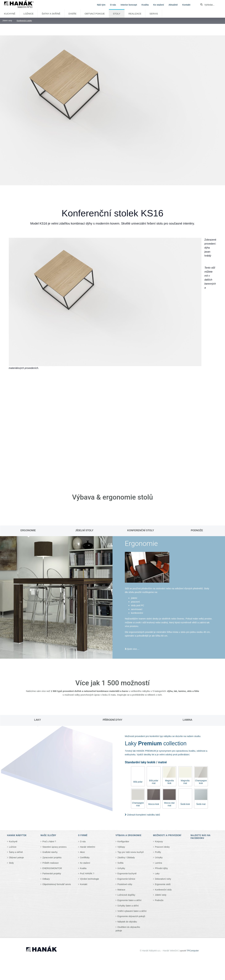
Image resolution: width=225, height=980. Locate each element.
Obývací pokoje (95, 14)
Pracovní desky (162, 847)
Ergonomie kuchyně (127, 874)
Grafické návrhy (50, 852)
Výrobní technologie (90, 879)
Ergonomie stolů (163, 884)
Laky (157, 874)
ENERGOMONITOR (52, 868)
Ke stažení (159, 5)
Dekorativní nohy (163, 879)
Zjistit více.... (133, 649)
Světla (120, 863)
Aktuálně (173, 5)
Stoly (117, 14)
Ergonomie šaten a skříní (129, 900)
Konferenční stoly (163, 890)
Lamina (158, 863)
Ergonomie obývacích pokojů (131, 916)
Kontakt (186, 5)
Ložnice (28, 14)
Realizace (135, 14)
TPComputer (193, 951)
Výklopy (121, 847)
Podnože (159, 900)
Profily (158, 852)
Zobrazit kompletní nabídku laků (144, 815)
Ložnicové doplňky (126, 895)
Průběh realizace (50, 863)
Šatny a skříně (51, 14)
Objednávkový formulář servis (57, 884)
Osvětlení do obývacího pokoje (128, 929)
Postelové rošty (125, 884)
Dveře (73, 14)
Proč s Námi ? (49, 841)
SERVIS (154, 14)
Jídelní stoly (161, 895)
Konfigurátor (123, 841)
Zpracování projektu (52, 857)
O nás (113, 5)
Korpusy (159, 841)
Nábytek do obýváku (127, 922)
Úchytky (121, 868)
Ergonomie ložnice (126, 879)
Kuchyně (10, 14)
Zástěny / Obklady (126, 857)
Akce (82, 852)
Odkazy (46, 879)
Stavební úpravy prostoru (54, 847)
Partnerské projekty (52, 874)
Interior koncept (129, 5)
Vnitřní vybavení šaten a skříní (132, 911)
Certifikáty (85, 857)
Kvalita (145, 5)
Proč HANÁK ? (87, 874)
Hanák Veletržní (88, 847)
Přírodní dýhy (161, 868)
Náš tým (101, 5)
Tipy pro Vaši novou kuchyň (131, 852)
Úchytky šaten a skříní (128, 906)
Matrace (121, 890)
